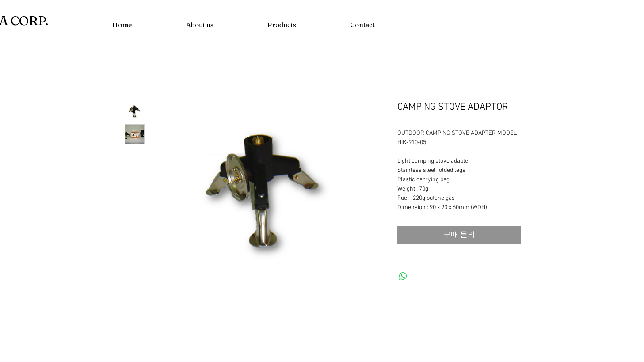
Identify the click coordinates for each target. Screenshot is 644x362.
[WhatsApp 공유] (403, 276)
